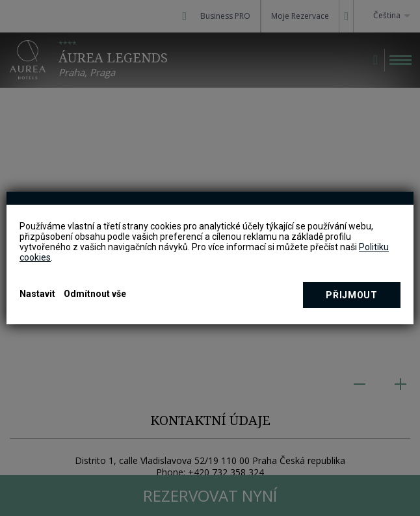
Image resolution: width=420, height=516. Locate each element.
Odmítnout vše (95, 294)
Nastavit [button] (37, 294)
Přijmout (352, 295)
